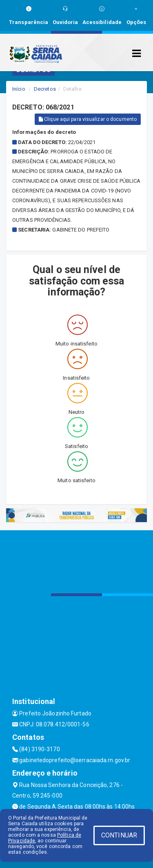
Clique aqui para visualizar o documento (88, 119)
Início (19, 89)
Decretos (45, 89)
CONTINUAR (119, 835)
